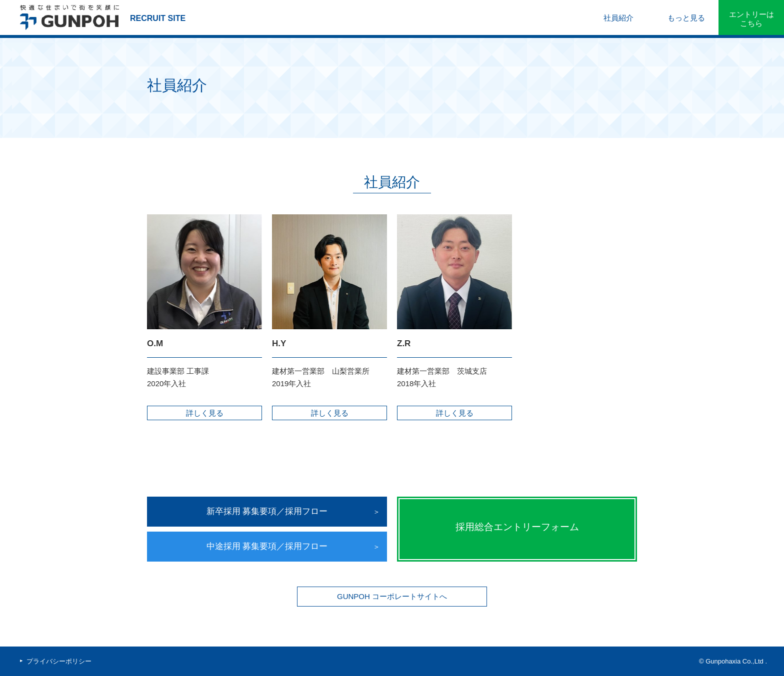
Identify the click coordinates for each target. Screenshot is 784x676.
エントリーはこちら (751, 19)
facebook (108, 662)
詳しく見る (205, 413)
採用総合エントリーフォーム (517, 527)
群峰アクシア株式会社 (70, 17)
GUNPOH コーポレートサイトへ (392, 596)
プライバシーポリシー (59, 661)
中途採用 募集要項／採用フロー (267, 546)
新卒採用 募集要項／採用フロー (267, 511)
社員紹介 (618, 18)
